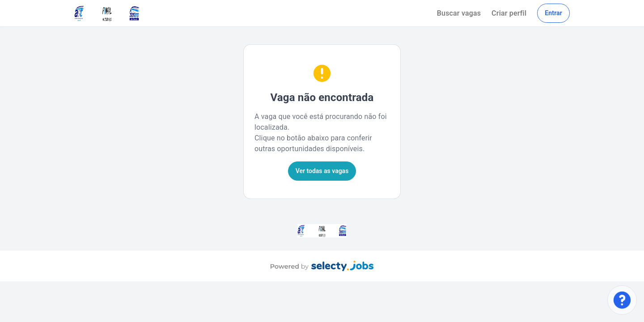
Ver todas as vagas (322, 171)
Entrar (553, 13)
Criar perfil (509, 13)
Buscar (459, 13)
